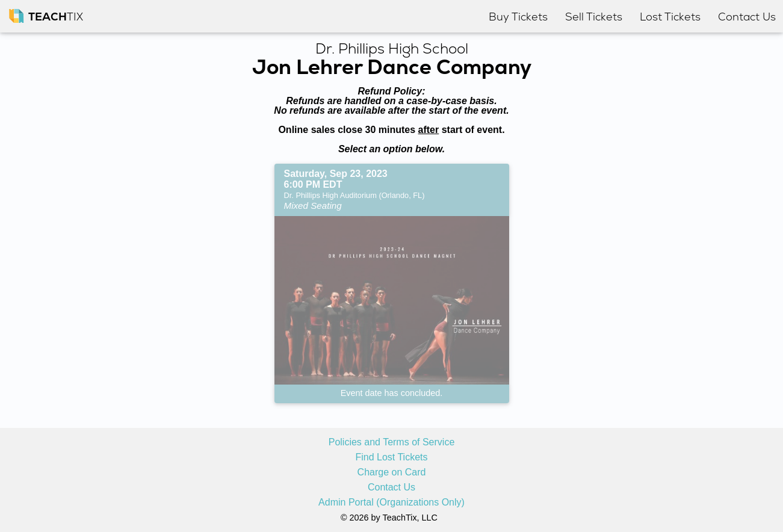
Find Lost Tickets (391, 457)
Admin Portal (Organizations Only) (391, 503)
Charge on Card (392, 472)
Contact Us (391, 487)
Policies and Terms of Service (392, 442)
